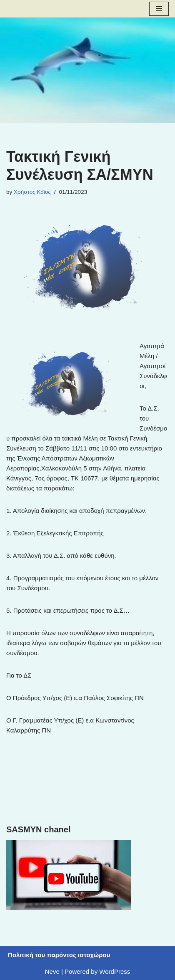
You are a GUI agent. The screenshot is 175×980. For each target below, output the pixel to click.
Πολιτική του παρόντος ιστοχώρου (59, 955)
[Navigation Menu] (159, 9)
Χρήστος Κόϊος (32, 192)
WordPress (115, 971)
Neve (52, 971)
